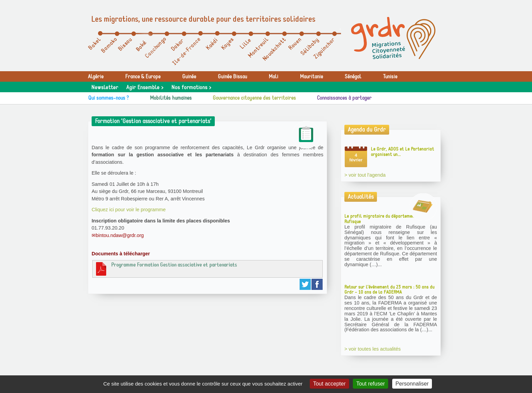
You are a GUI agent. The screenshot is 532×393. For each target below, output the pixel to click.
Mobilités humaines (171, 98)
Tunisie (390, 77)
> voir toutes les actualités (373, 349)
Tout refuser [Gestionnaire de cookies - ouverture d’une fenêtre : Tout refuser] (370, 384)
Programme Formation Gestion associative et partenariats (166, 269)
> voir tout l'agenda (365, 175)
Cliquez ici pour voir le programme (129, 210)
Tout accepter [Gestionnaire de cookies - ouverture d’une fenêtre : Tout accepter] (329, 384)
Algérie (96, 77)
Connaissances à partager (344, 98)
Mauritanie (311, 77)
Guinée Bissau (232, 77)
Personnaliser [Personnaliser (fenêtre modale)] (412, 384)
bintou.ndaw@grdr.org (120, 235)
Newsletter (105, 87)
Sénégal (353, 77)
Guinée (189, 77)
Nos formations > (191, 87)
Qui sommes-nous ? (109, 98)
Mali (273, 77)
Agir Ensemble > (145, 87)
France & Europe (143, 77)
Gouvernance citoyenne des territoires (254, 98)
